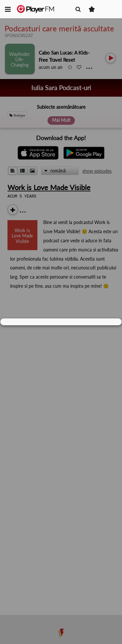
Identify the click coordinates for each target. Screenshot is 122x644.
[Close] (114, 322)
